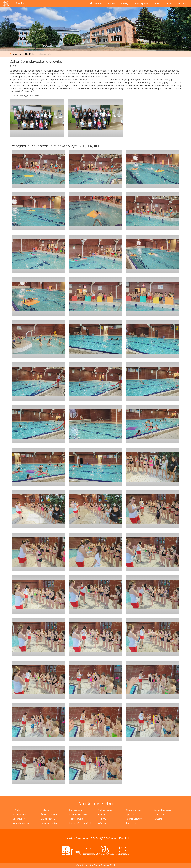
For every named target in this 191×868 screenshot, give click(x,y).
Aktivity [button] (125, 4)
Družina (157, 4)
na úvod (17, 54)
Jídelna (169, 4)
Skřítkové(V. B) (47, 54)
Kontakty (181, 4)
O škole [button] (112, 4)
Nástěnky (30, 54)
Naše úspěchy (141, 4)
